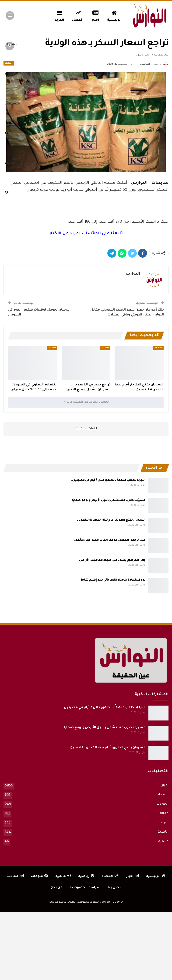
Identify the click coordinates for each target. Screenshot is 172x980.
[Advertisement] (86, 205)
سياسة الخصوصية (85, 888)
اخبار (95, 15)
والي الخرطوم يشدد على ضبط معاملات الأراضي (112, 560)
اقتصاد (78, 15)
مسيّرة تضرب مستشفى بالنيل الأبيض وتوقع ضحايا (109, 500)
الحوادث (162, 804)
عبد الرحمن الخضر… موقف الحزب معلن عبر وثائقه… (110, 540)
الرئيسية (114, 15)
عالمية (163, 841)
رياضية (163, 832)
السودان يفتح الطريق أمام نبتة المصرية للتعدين (111, 520)
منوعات (162, 823)
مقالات (163, 814)
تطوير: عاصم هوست (62, 902)
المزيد (59, 15)
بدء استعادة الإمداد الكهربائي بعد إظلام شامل (112, 580)
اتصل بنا (115, 888)
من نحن (56, 888)
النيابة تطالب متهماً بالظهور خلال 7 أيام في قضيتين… (108, 480)
